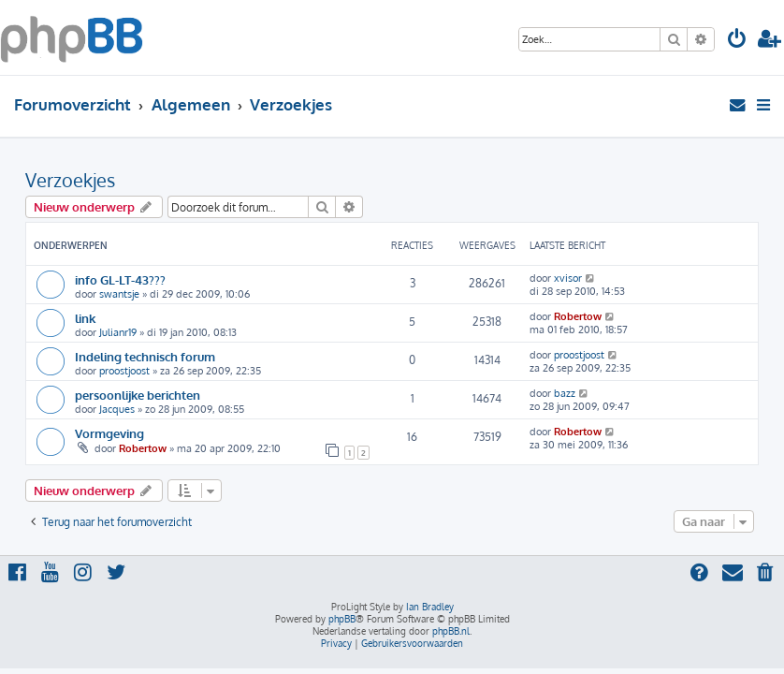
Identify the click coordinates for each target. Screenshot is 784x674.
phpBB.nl (451, 631)
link (85, 318)
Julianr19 (118, 332)
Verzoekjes (70, 180)
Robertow (578, 316)
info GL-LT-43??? (120, 279)
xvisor (568, 278)
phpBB (342, 619)
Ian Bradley (430, 607)
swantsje (119, 294)
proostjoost (124, 371)
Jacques (117, 409)
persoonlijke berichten (138, 395)
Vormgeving (109, 433)
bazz (565, 393)
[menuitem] (737, 41)
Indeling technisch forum (145, 356)
